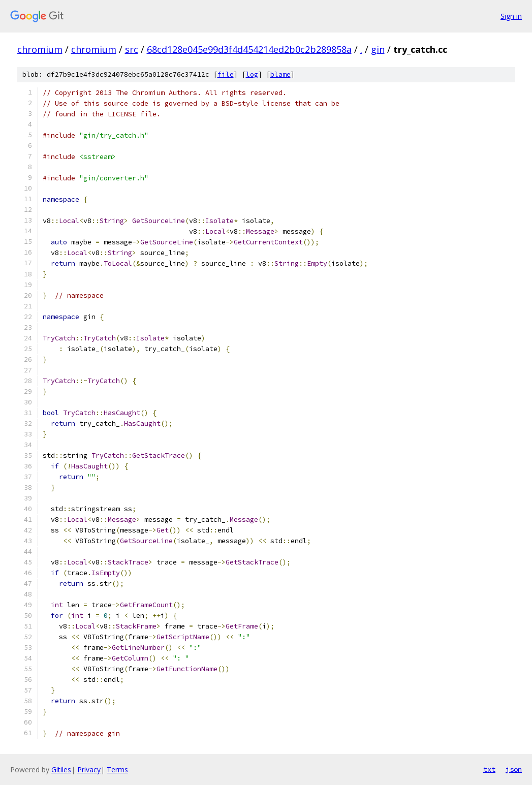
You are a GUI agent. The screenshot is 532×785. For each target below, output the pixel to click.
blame (280, 74)
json (514, 769)
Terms (117, 770)
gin (378, 49)
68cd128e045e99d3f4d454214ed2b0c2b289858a (249, 49)
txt (489, 769)
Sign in (511, 16)
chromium (40, 49)
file (226, 74)
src (132, 49)
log (252, 74)
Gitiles (61, 770)
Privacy (89, 770)
